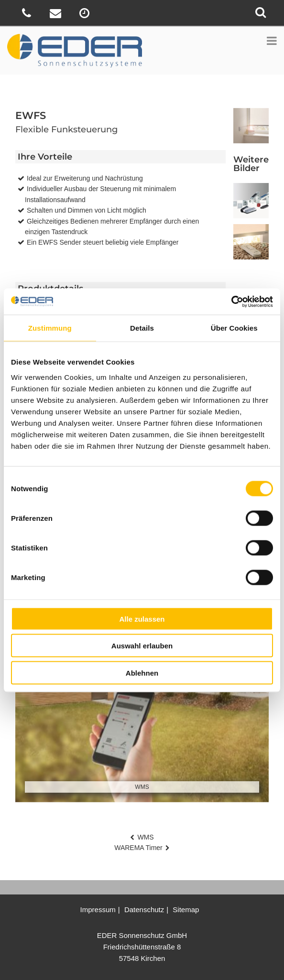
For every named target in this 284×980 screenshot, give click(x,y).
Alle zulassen (142, 619)
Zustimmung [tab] (50, 328)
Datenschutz (144, 910)
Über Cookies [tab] (234, 328)
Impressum (98, 910)
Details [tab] (142, 328)
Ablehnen (142, 673)
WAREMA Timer (138, 848)
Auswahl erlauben (142, 646)
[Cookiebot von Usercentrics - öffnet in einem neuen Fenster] (231, 302)
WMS (145, 837)
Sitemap (186, 910)
